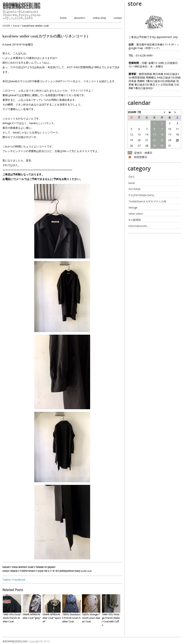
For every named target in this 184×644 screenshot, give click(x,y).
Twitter (7, 580)
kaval (8, 44)
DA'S (131, 177)
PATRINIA (134, 189)
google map (136, 48)
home (63, 18)
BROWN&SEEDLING (15, 641)
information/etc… (139, 226)
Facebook (19, 580)
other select (136, 214)
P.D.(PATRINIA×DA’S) (141, 195)
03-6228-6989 (144, 55)
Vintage (133, 207)
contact (118, 18)
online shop (99, 18)
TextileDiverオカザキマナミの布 (147, 201)
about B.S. (80, 18)
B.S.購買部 (135, 220)
